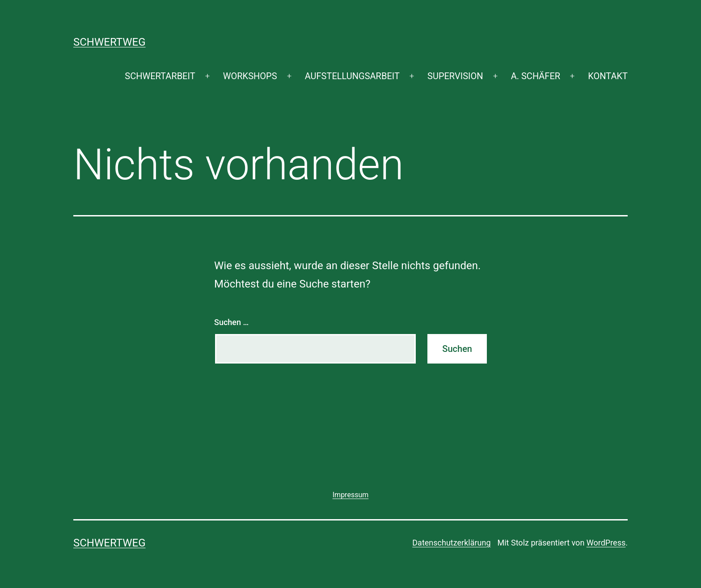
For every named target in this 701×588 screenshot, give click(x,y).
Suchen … (231, 322)
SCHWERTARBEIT (160, 76)
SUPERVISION (455, 76)
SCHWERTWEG (110, 42)
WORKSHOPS (250, 76)
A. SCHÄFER (536, 76)
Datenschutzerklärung (451, 543)
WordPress (606, 543)
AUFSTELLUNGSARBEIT (352, 76)
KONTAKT (608, 76)
